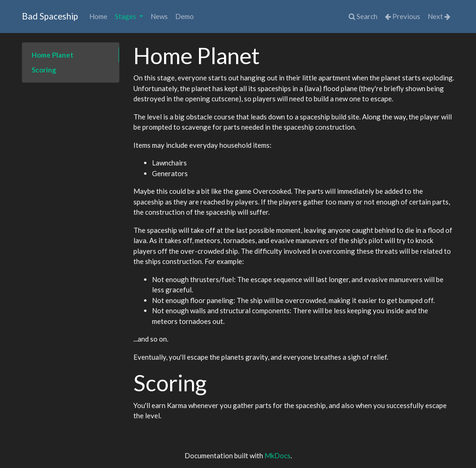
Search (363, 16)
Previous (403, 16)
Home (98, 16)
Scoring (44, 70)
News (159, 16)
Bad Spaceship (50, 16)
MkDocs (278, 455)
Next (439, 16)
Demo (185, 16)
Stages (126, 16)
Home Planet (53, 55)
